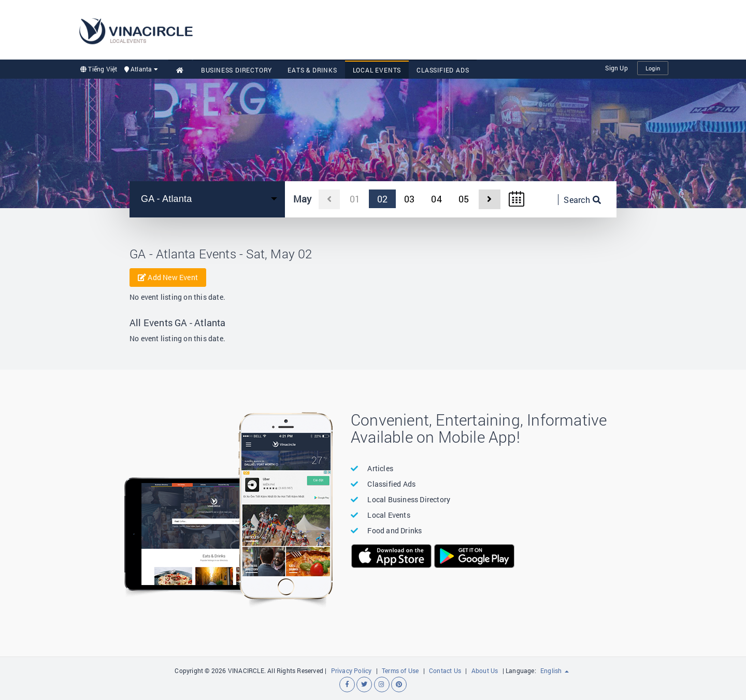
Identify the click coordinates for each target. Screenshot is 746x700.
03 (409, 199)
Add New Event (168, 277)
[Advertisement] (480, 28)
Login (653, 68)
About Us (485, 670)
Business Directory (236, 70)
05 (464, 199)
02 (382, 199)
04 (436, 199)
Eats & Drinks (312, 70)
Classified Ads (443, 70)
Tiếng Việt (99, 69)
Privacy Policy (352, 670)
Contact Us (445, 670)
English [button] (555, 670)
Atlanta (141, 69)
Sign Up (616, 68)
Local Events (377, 70)
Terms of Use (400, 670)
